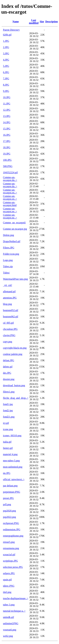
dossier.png (9, 379)
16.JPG (7, 135)
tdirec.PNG (9, 586)
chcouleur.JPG (10, 329)
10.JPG (7, 97)
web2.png (8, 636)
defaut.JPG (9, 360)
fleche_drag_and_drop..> (16, 398)
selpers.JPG (9, 573)
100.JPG (7, 160)
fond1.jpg (8, 404)
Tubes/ (6, 273)
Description (52, 22)
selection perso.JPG (13, 567)
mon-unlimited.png (13, 467)
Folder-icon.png (11, 254)
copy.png (8, 342)
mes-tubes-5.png (11, 461)
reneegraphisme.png (13, 536)
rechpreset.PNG (11, 523)
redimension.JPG (12, 529)
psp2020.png (9, 511)
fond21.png (9, 417)
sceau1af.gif (9, 555)
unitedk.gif (8, 617)
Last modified (34, 22)
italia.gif (7, 442)
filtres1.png (9, 392)
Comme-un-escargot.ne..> (10, 210)
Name (16, 22)
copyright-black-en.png (15, 348)
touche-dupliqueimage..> (16, 598)
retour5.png (9, 542)
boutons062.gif (11, 317)
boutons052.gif (11, 310)
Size (42, 22)
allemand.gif (9, 291)
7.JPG (6, 79)
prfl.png (7, 504)
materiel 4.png (10, 454)
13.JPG (7, 116)
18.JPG (7, 147)
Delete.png (8, 235)
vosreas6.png (10, 630)
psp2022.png (9, 517)
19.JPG (7, 154)
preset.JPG (8, 498)
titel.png (7, 592)
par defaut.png (10, 486)
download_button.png (14, 385)
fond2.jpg (8, 410)
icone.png (8, 429)
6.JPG (6, 72)
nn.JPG (7, 473)
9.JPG (6, 91)
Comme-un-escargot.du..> (10, 179)
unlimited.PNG (11, 623)
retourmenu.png (11, 548)
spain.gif (7, 580)
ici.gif (6, 423)
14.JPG (7, 122)
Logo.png (8, 260)
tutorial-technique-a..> (14, 611)
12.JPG (7, 110)
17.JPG (7, 141)
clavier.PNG (9, 335)
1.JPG (6, 41)
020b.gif (7, 35)
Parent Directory (11, 30)
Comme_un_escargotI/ (14, 223)
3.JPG (6, 53)
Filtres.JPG (9, 248)
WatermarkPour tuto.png (15, 279)
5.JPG (6, 66)
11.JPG (7, 104)
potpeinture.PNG (12, 492)
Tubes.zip (8, 266)
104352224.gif (10, 172)
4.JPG (6, 60)
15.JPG (7, 129)
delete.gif (8, 367)
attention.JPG (10, 298)
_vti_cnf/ (8, 285)
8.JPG (6, 85)
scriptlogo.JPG (10, 561)
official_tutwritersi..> (14, 479)
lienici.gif (8, 448)
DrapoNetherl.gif (12, 241)
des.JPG (7, 373)
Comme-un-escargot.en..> (10, 191)
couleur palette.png (13, 354)
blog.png (7, 304)
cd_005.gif (8, 323)
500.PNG (8, 166)
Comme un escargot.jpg (15, 229)
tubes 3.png (9, 605)
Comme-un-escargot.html (10, 204)
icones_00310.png (12, 436)
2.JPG (6, 47)
